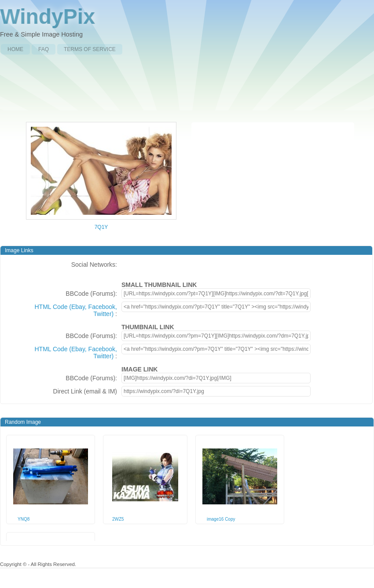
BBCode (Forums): (91, 294)
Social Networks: (94, 265)
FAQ (44, 49)
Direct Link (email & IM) (85, 391)
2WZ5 (118, 519)
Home (15, 49)
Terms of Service (90, 49)
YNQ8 (24, 519)
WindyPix (48, 17)
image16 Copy (221, 519)
